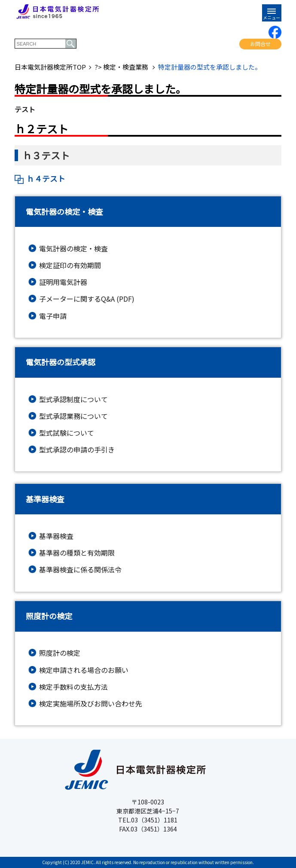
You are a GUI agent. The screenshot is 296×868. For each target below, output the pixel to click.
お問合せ (260, 44)
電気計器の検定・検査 (73, 249)
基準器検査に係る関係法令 (80, 570)
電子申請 (53, 316)
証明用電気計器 (63, 282)
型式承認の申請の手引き (77, 450)
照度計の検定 (60, 653)
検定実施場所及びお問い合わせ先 (91, 704)
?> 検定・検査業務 (122, 67)
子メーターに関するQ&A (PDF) (87, 299)
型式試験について (67, 433)
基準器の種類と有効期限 (77, 553)
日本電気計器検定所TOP (50, 67)
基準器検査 (56, 536)
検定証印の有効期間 (70, 265)
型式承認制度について (73, 399)
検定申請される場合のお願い (84, 670)
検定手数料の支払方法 (73, 687)
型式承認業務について (73, 416)
